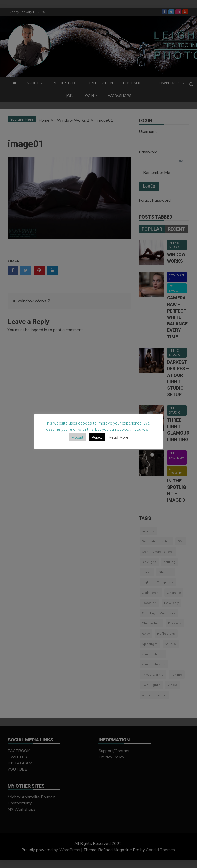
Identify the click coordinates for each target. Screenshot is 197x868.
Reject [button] (97, 437)
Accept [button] (77, 437)
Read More (119, 437)
